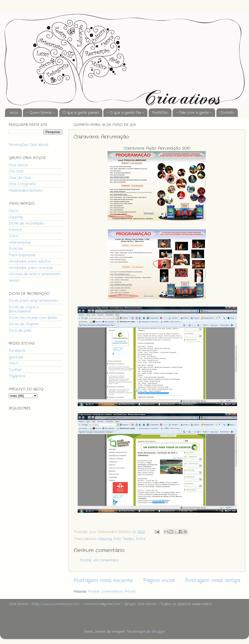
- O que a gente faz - (125, 113)
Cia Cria (16, 171)
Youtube (16, 357)
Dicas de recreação (26, 223)
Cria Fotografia (22, 184)
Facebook (17, 351)
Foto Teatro (124, 539)
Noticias (16, 249)
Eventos (15, 230)
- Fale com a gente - (194, 113)
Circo (14, 211)
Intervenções (20, 242)
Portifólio (160, 113)
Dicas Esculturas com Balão (33, 318)
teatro (14, 280)
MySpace (17, 376)
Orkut (13, 363)
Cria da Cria (20, 178)
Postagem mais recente (103, 580)
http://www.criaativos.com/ (56, 604)
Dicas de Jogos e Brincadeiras (24, 309)
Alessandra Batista (25, 190)
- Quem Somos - (40, 113)
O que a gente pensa (81, 113)
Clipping (105, 539)
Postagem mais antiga (213, 580)
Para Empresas (22, 255)
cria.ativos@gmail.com (102, 604)
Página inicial (159, 580)
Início (14, 113)
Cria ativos (18, 165)
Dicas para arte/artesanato (33, 301)
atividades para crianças (31, 268)
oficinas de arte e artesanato (35, 274)
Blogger (159, 632)
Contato (227, 113)
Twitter (15, 370)
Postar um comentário (99, 560)
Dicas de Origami (24, 324)
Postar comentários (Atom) (112, 592)
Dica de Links (20, 330)
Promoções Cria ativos (29, 145)
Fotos (141, 539)
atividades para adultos (30, 261)
